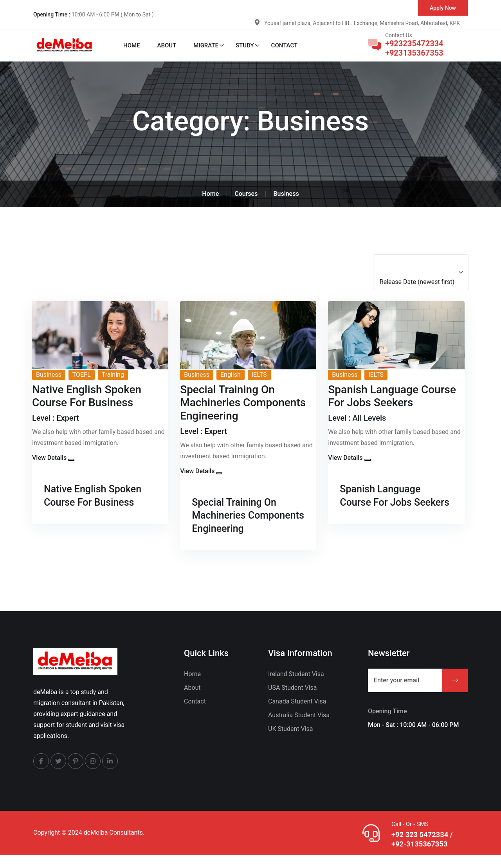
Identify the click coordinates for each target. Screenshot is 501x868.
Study (245, 45)
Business (49, 375)
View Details (49, 458)
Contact (285, 45)
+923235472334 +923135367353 (414, 48)
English (231, 375)
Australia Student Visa (299, 728)
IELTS (259, 375)
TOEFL (82, 375)
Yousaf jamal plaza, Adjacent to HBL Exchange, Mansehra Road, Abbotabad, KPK (362, 23)
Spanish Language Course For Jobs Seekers (385, 502)
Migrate (206, 45)
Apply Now (443, 8)
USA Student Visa (292, 701)
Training (113, 375)
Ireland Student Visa (296, 687)
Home (132, 45)
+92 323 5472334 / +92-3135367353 (423, 852)
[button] (71, 460)
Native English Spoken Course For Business (98, 495)
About (167, 45)
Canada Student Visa (297, 714)
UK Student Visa (291, 742)
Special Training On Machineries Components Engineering (239, 522)
